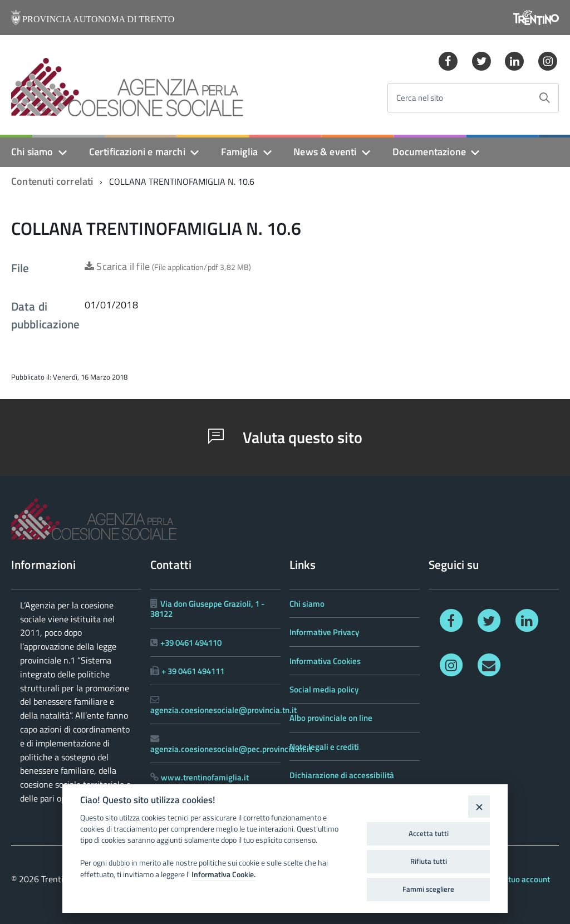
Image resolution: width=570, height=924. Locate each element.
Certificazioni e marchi (137, 152)
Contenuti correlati (52, 181)
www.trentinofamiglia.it (205, 777)
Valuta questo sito (285, 437)
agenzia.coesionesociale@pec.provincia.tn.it (231, 749)
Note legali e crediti (324, 747)
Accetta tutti (429, 833)
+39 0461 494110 (191, 643)
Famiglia (239, 152)
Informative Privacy (324, 632)
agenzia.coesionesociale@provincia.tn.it (223, 710)
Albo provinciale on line (331, 718)
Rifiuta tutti (429, 861)
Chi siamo (32, 152)
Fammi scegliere (428, 889)
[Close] (479, 806)
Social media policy (324, 689)
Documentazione (429, 152)
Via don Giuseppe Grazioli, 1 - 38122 (207, 609)
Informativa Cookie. (223, 874)
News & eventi (325, 152)
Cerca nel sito (420, 98)
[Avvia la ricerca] (544, 98)
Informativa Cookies (325, 661)
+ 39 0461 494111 (193, 671)
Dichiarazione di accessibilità (342, 775)
